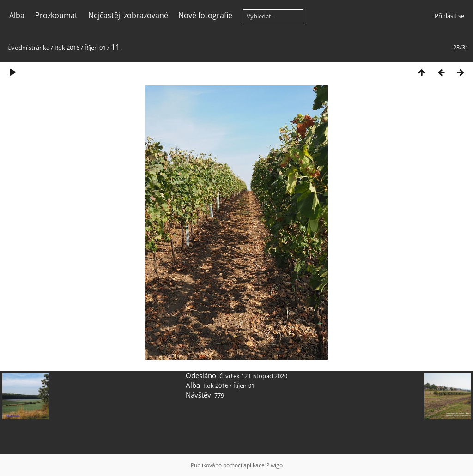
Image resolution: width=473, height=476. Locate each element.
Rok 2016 (67, 48)
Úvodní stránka (28, 48)
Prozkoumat (56, 15)
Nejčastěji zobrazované (128, 15)
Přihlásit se (449, 16)
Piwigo (274, 465)
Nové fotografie (205, 15)
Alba (17, 15)
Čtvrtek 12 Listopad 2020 (253, 376)
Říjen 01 (95, 48)
